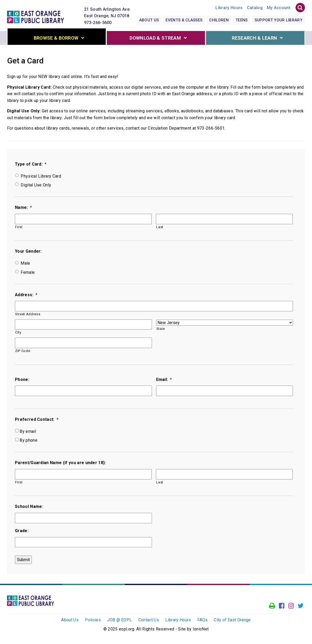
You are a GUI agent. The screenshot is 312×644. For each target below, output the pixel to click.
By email (28, 432)
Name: (23, 208)
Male (25, 265)
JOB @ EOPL (119, 621)
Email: (164, 381)
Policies (93, 621)
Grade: (22, 532)
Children (219, 21)
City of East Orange (232, 621)
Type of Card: (31, 165)
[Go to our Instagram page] (291, 607)
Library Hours (178, 621)
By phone (28, 441)
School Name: (29, 508)
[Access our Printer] (272, 607)
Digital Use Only (36, 186)
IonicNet (201, 630)
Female (28, 273)
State (161, 330)
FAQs (202, 621)
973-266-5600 (98, 23)
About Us (149, 21)
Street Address (28, 315)
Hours (229, 8)
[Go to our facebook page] (282, 607)
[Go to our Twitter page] (301, 607)
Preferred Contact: (37, 420)
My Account (279, 8)
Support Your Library (278, 21)
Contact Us (149, 621)
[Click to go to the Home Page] (38, 16)
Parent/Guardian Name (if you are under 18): (60, 464)
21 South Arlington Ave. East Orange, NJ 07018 (107, 13)
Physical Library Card (41, 177)
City (18, 333)
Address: (26, 296)
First (19, 228)
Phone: (22, 381)
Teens (242, 21)
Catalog (255, 8)
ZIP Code (23, 352)
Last (160, 228)
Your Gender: (28, 253)
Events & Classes (184, 21)
